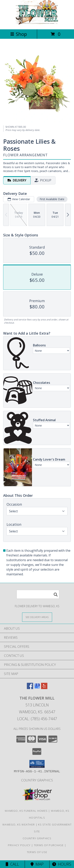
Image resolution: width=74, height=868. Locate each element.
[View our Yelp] (44, 688)
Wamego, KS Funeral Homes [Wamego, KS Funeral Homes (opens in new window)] (26, 811)
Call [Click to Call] (12, 864)
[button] (37, 764)
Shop (19, 34)
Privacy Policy (19, 845)
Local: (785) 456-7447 (37, 719)
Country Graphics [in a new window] (37, 780)
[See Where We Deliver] (37, 617)
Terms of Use (37, 852)
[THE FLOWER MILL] (37, 24)
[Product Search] (38, 594)
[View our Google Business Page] (37, 688)
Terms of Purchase (49, 845)
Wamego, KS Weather (19, 825)
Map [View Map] (37, 864)
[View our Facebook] (30, 688)
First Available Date (52, 199)
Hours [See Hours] (62, 864)
